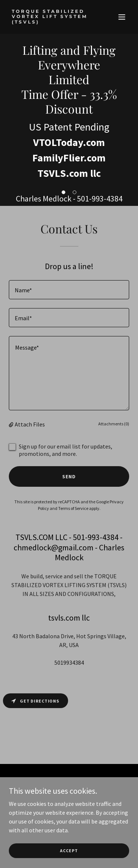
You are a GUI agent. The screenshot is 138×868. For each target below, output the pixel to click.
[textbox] (69, 290)
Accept (69, 856)
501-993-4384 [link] (100, 199)
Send (69, 476)
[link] (51, 21)
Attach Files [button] (30, 424)
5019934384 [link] (69, 662)
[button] (122, 17)
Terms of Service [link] (73, 508)
